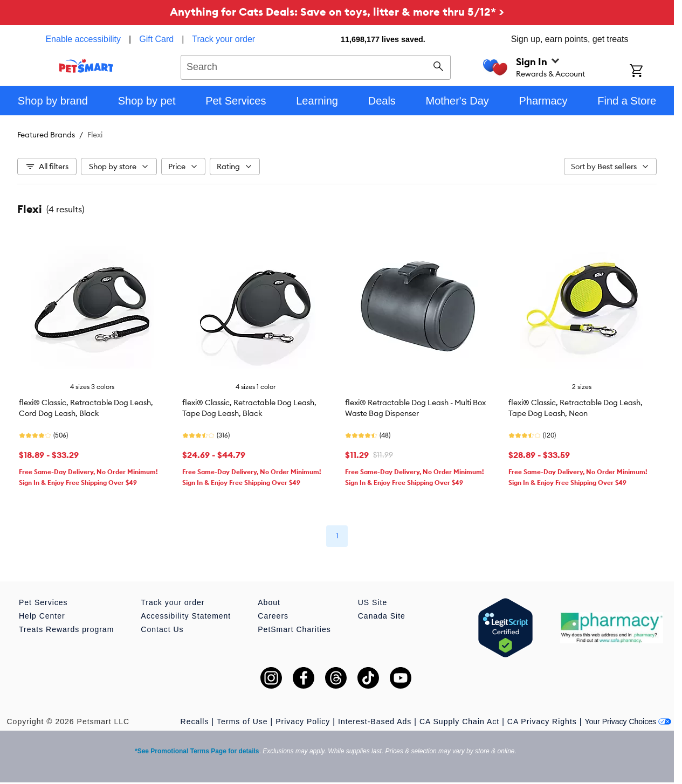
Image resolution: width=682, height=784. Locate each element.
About (269, 602)
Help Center (42, 616)
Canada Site (382, 616)
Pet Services (43, 602)
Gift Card (156, 39)
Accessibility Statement (186, 616)
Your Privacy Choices (628, 721)
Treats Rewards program (66, 629)
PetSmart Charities (294, 629)
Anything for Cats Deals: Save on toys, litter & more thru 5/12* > (337, 12)
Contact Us (162, 629)
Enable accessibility (83, 39)
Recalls (195, 721)
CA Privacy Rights (542, 721)
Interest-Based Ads (375, 721)
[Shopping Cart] (650, 72)
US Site (373, 602)
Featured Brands (46, 135)
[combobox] (316, 66)
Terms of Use (242, 721)
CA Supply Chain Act (459, 721)
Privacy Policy (303, 721)
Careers (273, 616)
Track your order (223, 39)
